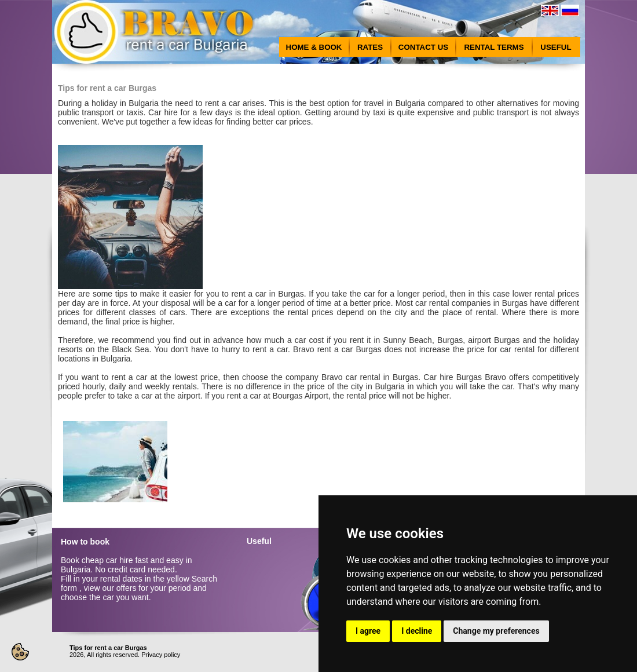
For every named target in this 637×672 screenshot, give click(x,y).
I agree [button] (368, 631)
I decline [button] (417, 631)
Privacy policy (161, 655)
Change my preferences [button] (496, 631)
